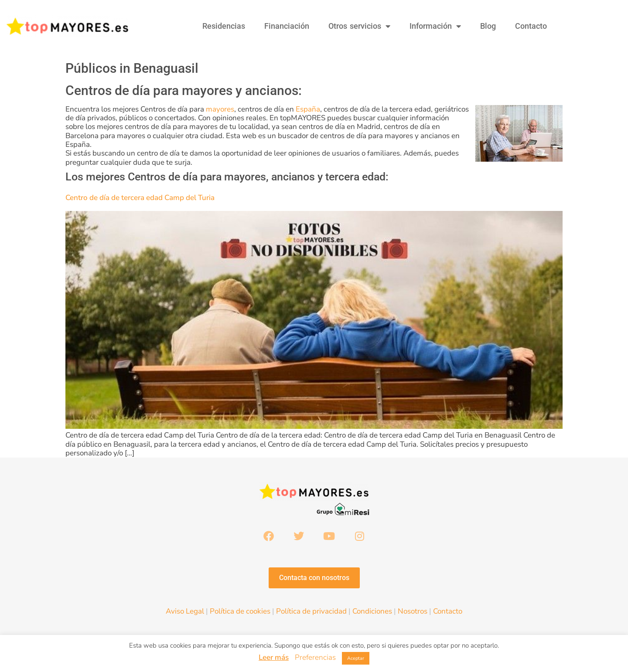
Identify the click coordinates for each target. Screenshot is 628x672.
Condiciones (372, 612)
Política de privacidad (311, 612)
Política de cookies (240, 612)
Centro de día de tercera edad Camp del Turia (140, 198)
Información (435, 26)
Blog (488, 26)
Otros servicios (359, 26)
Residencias (224, 26)
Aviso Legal (185, 612)
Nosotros (413, 612)
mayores (220, 109)
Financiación (287, 26)
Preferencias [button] (315, 657)
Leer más (274, 657)
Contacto (531, 26)
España (308, 109)
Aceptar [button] (356, 658)
